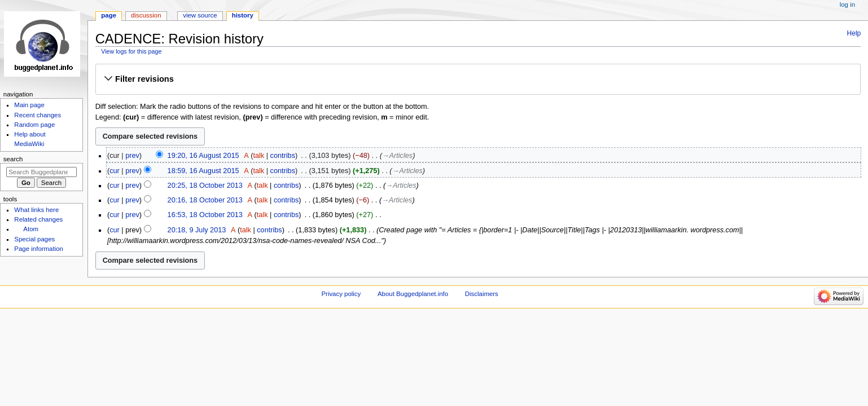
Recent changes (38, 115)
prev (132, 156)
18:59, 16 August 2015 (203, 171)
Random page (34, 125)
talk (258, 156)
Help (854, 33)
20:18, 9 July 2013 (197, 230)
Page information (39, 249)
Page (109, 15)
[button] (478, 79)
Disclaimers (482, 294)
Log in (847, 5)
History (243, 15)
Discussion (146, 15)
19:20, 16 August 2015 (203, 156)
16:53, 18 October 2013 (205, 215)
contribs (283, 156)
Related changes (38, 219)
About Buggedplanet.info (413, 294)
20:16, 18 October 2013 (205, 200)
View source (200, 15)
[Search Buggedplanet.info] (41, 172)
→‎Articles (397, 156)
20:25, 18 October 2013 (205, 186)
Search (13, 159)
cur (115, 171)
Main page (29, 105)
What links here (36, 210)
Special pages (34, 239)
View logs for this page (131, 51)
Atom (31, 229)
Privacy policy (341, 294)
